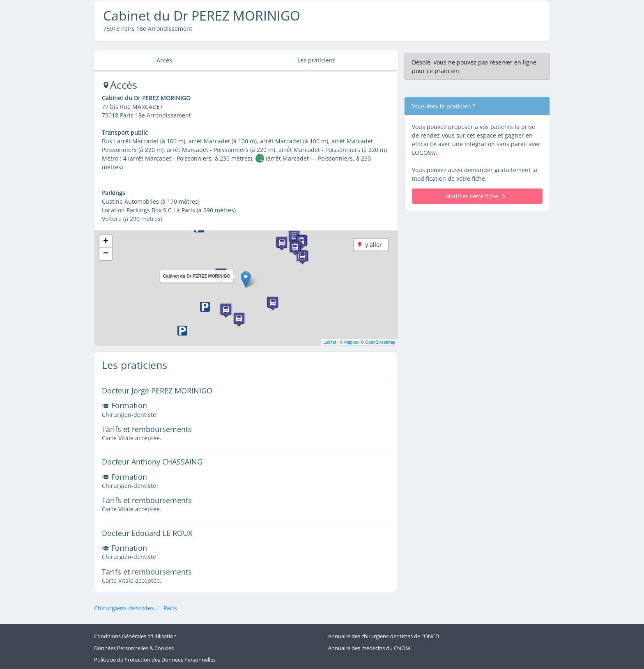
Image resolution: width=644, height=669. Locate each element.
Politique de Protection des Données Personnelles (155, 660)
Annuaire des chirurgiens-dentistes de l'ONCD (384, 636)
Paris (170, 608)
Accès (164, 60)
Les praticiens (316, 60)
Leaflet (330, 342)
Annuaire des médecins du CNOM (369, 648)
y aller (374, 245)
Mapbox (352, 342)
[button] (246, 279)
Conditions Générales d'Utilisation (135, 636)
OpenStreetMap (380, 342)
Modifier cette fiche (475, 196)
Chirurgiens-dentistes (124, 608)
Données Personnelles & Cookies (134, 648)
